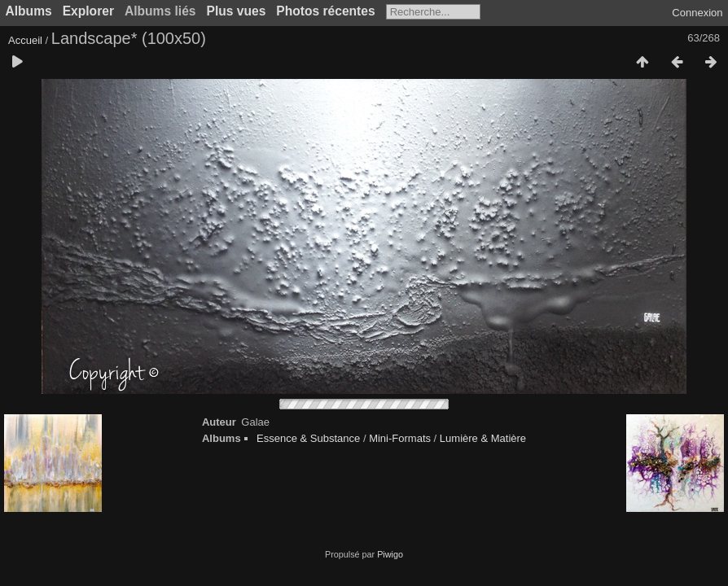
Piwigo (390, 554)
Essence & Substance (308, 438)
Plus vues (237, 11)
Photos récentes (325, 11)
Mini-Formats (400, 438)
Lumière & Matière (483, 438)
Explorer (88, 11)
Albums (29, 11)
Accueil (25, 40)
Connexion (697, 13)
